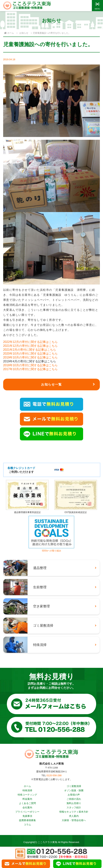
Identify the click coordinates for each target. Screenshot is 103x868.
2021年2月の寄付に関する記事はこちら (30, 350)
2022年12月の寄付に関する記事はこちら (30, 342)
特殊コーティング (27, 795)
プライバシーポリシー (27, 812)
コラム (27, 825)
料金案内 (27, 799)
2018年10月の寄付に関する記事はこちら (30, 365)
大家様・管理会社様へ (74, 820)
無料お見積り (74, 803)
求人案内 (74, 816)
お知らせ (24, 33)
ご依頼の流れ (74, 799)
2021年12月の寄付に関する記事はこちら (30, 346)
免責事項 (27, 816)
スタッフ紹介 (74, 807)
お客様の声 (74, 795)
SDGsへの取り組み (51, 549)
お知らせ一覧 (51, 385)
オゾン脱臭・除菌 (74, 790)
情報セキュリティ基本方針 (74, 812)
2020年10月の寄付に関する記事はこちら (30, 354)
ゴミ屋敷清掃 (74, 786)
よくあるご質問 (27, 803)
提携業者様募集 (27, 820)
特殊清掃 (27, 790)
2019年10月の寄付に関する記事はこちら (30, 357)
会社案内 (27, 807)
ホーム (27, 786)
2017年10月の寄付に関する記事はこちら (30, 369)
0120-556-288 (54, 775)
